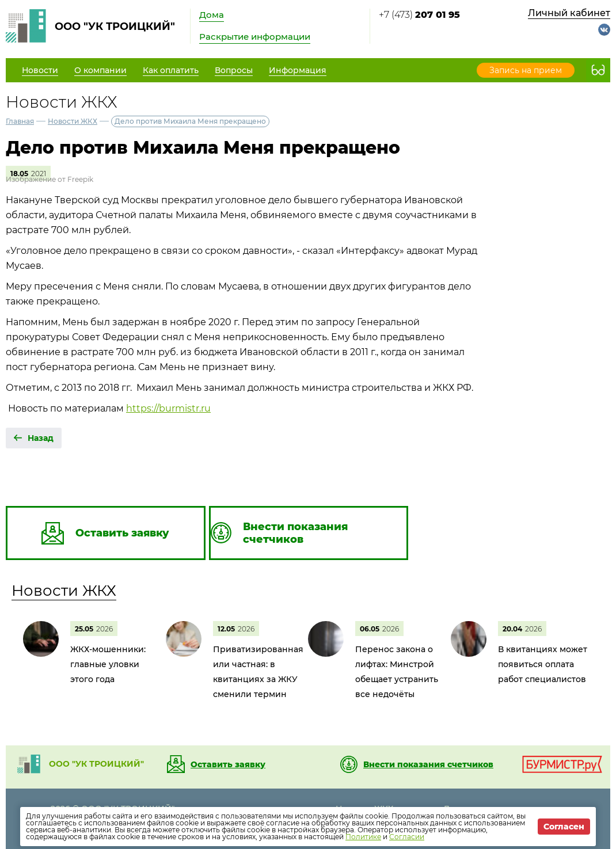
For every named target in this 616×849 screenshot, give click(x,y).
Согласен (564, 827)
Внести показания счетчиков (428, 764)
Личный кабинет (569, 13)
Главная (20, 121)
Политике (363, 837)
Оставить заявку (228, 764)
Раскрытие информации (255, 37)
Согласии (407, 837)
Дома (212, 15)
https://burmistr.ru (168, 408)
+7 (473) (419, 15)
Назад (41, 438)
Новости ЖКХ (73, 121)
